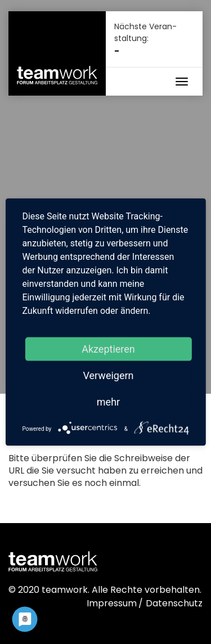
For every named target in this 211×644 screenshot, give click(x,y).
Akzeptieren (108, 348)
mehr (108, 401)
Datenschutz (174, 603)
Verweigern (108, 375)
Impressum (112, 603)
